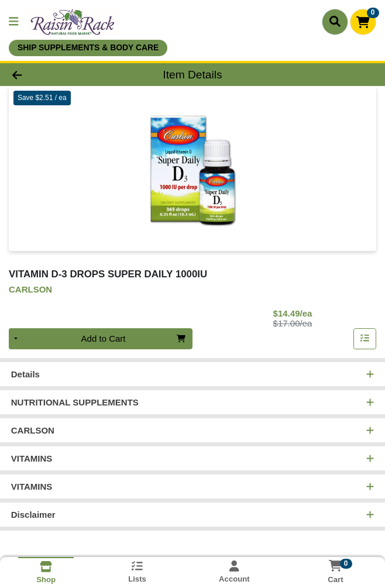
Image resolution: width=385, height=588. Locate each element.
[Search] (335, 22)
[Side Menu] (13, 22)
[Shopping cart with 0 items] (363, 22)
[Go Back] (55, 75)
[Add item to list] (365, 339)
